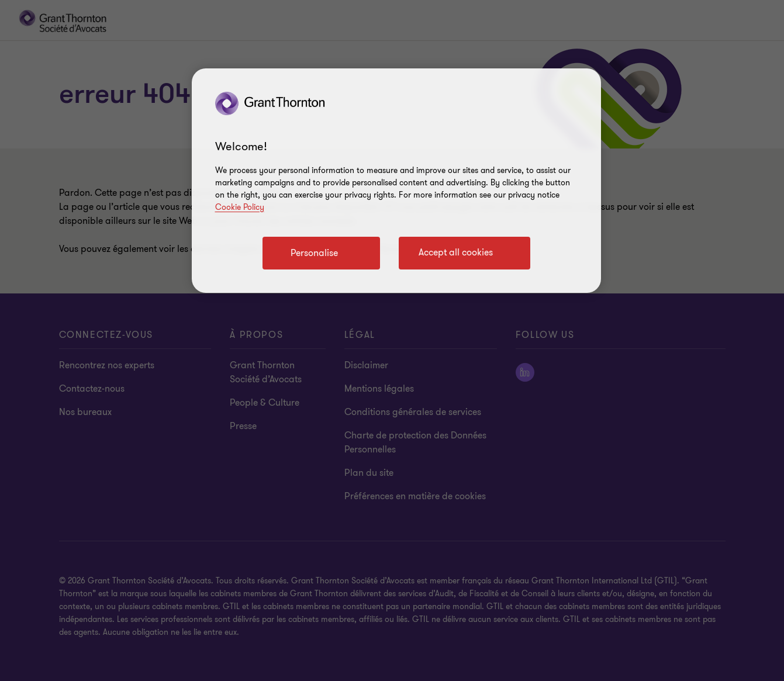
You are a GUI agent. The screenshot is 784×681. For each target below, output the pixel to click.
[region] (396, 181)
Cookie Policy (240, 207)
